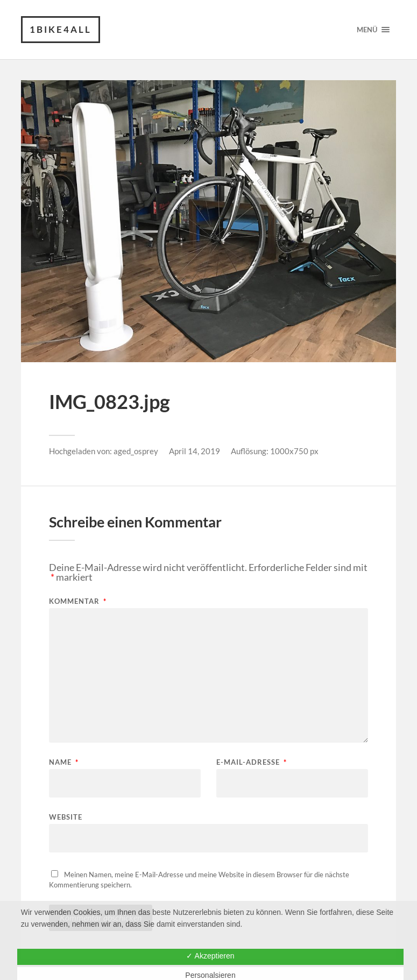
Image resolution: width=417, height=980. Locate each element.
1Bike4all (61, 29)
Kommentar (78, 601)
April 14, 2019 (195, 451)
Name (64, 762)
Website (66, 817)
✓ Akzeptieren (210, 956)
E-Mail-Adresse (252, 762)
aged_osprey (136, 451)
